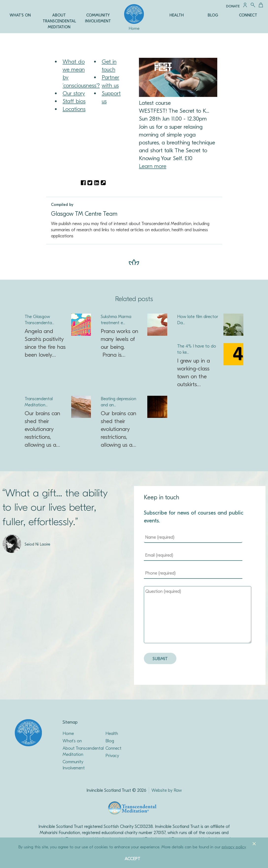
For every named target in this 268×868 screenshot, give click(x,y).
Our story (74, 93)
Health (112, 734)
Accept (133, 859)
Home (68, 734)
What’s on (72, 741)
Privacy (112, 756)
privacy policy (234, 847)
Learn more (153, 166)
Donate (233, 6)
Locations (74, 109)
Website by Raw (167, 790)
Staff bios (74, 101)
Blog (110, 741)
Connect (113, 748)
